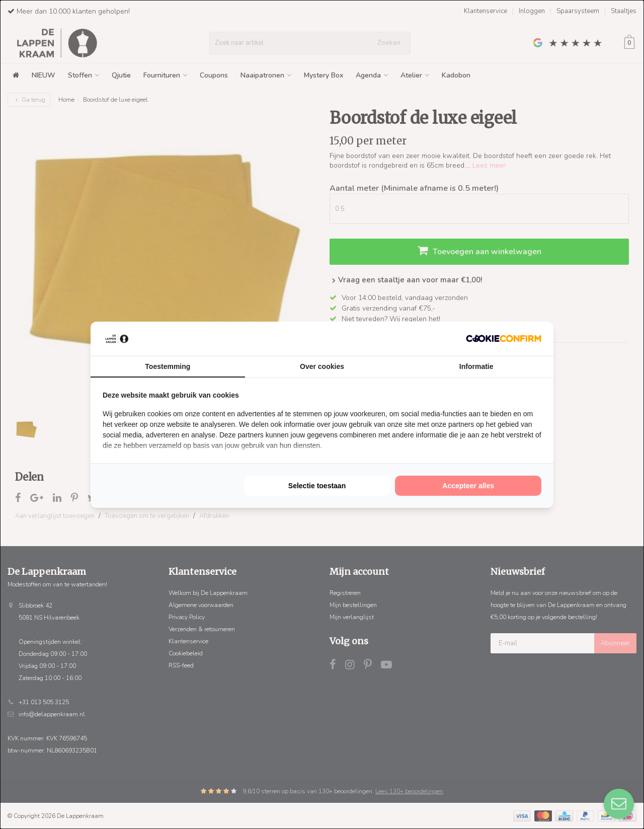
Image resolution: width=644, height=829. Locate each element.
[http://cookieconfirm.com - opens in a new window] (504, 338)
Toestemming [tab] (168, 366)
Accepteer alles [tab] (468, 486)
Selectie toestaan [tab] (317, 486)
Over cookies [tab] (322, 366)
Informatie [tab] (476, 366)
